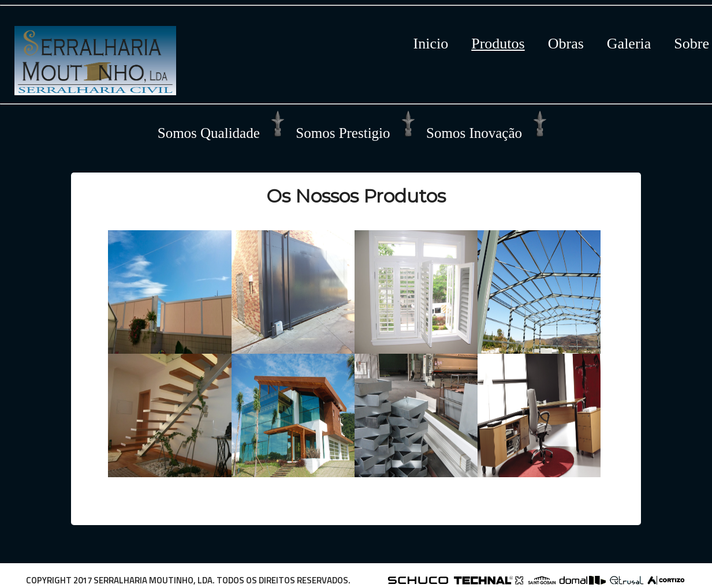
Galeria (629, 44)
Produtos (498, 44)
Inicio (431, 44)
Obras (566, 44)
